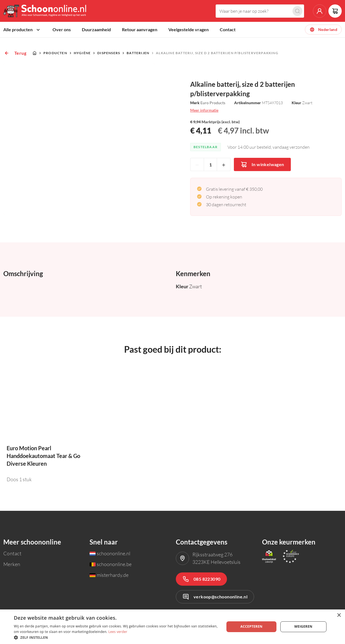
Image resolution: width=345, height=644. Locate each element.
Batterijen (138, 54)
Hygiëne (82, 54)
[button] (116, 637)
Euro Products (213, 104)
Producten (55, 54)
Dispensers (109, 54)
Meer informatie (204, 111)
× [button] (339, 615)
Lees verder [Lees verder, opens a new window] (118, 632)
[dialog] (172, 627)
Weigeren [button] (303, 626)
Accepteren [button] (252, 626)
